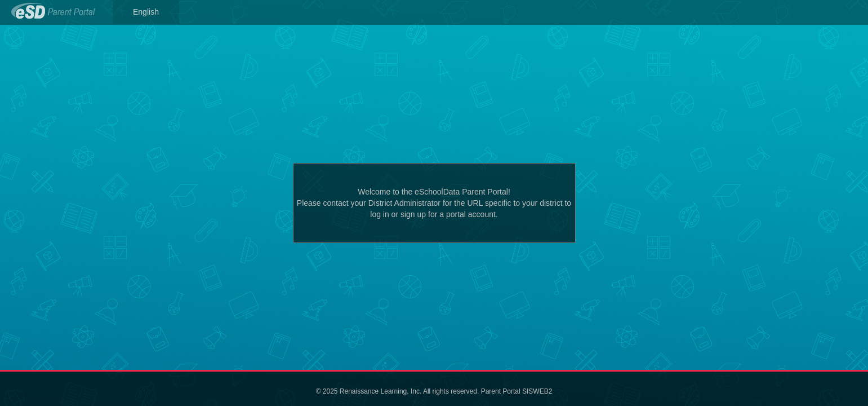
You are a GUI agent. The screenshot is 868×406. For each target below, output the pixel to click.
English (146, 12)
